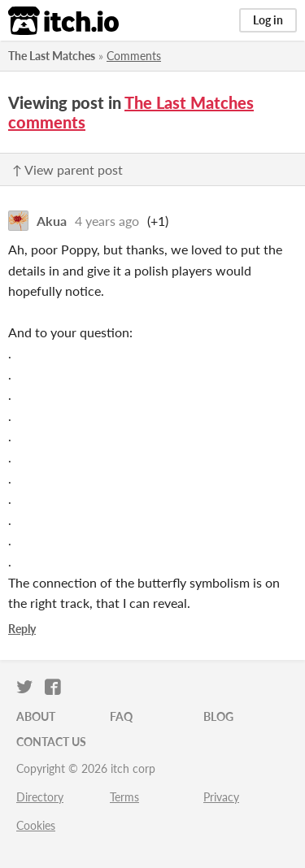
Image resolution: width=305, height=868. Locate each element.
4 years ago (107, 221)
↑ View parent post (68, 169)
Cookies (36, 825)
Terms (124, 797)
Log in (268, 20)
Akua (52, 221)
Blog (218, 716)
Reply (22, 629)
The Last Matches (52, 56)
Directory (40, 797)
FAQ (121, 716)
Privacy (221, 797)
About (36, 716)
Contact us (51, 742)
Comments (134, 56)
